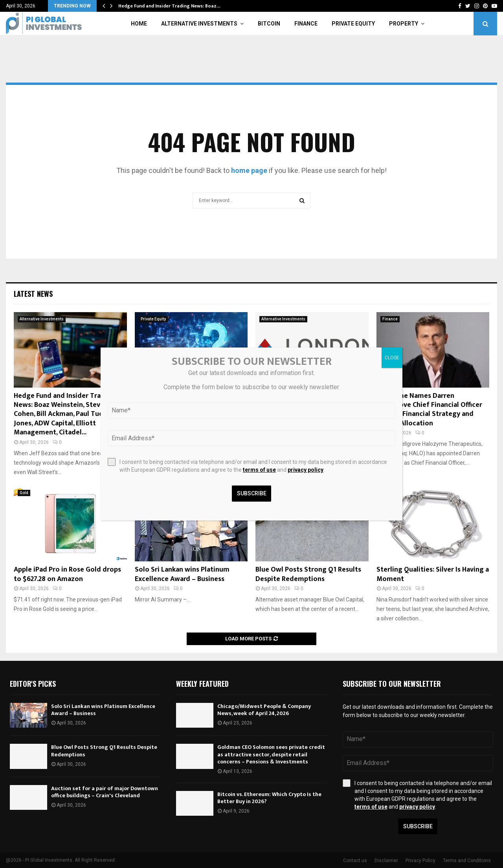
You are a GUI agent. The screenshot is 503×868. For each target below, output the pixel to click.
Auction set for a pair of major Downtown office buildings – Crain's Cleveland (105, 792)
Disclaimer (386, 861)
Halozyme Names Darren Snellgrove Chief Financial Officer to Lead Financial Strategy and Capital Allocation (429, 410)
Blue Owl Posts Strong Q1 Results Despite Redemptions (308, 574)
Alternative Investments (199, 24)
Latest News (33, 294)
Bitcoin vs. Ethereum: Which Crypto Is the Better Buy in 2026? (269, 798)
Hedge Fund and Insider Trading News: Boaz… (169, 6)
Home (139, 24)
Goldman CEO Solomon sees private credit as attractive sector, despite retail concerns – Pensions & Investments (271, 754)
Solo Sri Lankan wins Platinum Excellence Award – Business (182, 574)
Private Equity (353, 24)
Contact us (355, 861)
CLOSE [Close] (392, 358)
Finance (306, 24)
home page (249, 170)
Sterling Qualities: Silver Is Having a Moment (433, 574)
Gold (24, 493)
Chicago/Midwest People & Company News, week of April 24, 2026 (264, 710)
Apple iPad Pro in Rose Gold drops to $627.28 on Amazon (67, 574)
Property (404, 24)
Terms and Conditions (467, 861)
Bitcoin (269, 24)
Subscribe (418, 826)
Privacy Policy (420, 861)
